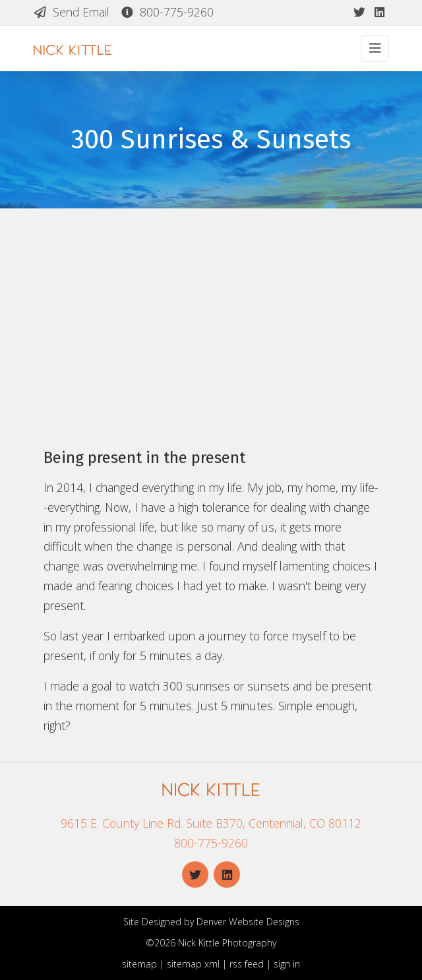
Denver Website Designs (248, 922)
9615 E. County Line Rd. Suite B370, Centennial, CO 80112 (211, 823)
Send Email (71, 12)
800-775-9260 (167, 12)
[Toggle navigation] (375, 48)
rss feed (247, 964)
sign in (287, 964)
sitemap (139, 964)
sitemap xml (193, 964)
